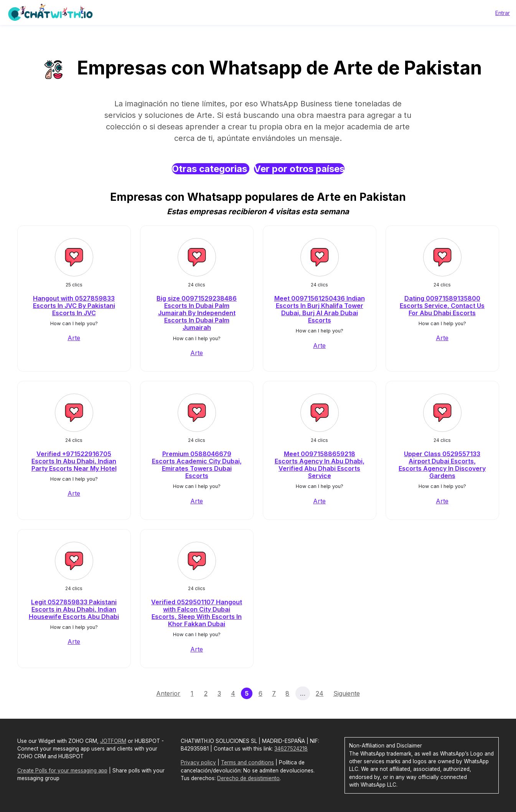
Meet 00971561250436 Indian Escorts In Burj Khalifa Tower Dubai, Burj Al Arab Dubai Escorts (320, 309)
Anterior (168, 693)
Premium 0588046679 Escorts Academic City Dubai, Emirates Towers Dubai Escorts (197, 465)
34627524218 (291, 749)
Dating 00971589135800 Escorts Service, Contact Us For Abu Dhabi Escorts (442, 306)
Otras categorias (211, 169)
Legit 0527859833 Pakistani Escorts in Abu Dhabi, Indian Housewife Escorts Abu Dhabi (74, 609)
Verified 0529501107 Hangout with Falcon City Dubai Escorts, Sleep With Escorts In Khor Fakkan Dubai (197, 613)
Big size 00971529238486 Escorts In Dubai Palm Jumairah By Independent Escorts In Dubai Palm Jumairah (197, 313)
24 (320, 693)
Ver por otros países (299, 169)
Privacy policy (198, 762)
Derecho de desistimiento (248, 778)
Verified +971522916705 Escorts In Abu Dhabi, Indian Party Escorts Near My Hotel (74, 461)
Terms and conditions (247, 762)
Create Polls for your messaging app (62, 771)
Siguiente (347, 693)
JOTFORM (113, 741)
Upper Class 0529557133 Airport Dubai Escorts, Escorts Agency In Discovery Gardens (442, 465)
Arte (74, 338)
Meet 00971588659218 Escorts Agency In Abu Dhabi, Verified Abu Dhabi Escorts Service (320, 465)
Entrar (503, 13)
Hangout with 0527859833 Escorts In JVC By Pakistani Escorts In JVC (74, 306)
